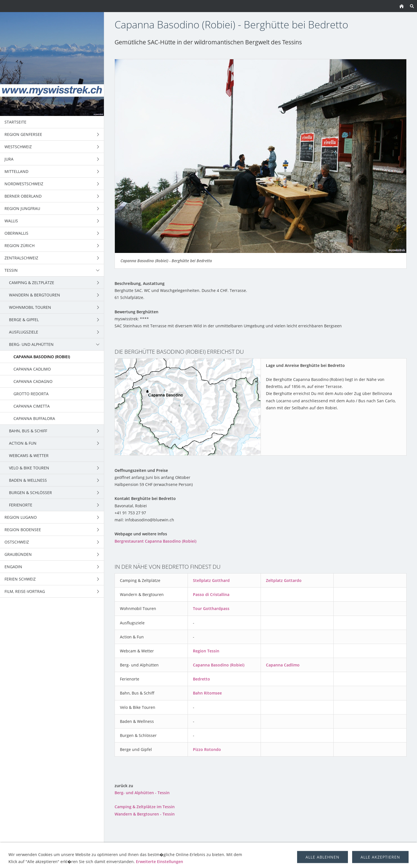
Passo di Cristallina (211, 594)
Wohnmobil (178, 849)
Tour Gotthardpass (211, 608)
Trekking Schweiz (250, 849)
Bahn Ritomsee (207, 693)
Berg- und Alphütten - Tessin (142, 793)
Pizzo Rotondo (207, 749)
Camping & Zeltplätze (80, 849)
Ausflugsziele (289, 849)
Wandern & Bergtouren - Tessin (145, 814)
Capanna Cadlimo (283, 665)
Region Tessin (206, 651)
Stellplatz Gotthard (211, 580)
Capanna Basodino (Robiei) (219, 665)
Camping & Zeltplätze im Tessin (145, 807)
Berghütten (322, 849)
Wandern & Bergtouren (134, 849)
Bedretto (201, 679)
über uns (350, 849)
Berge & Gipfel (211, 849)
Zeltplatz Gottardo (284, 580)
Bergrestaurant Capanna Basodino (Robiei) (155, 541)
